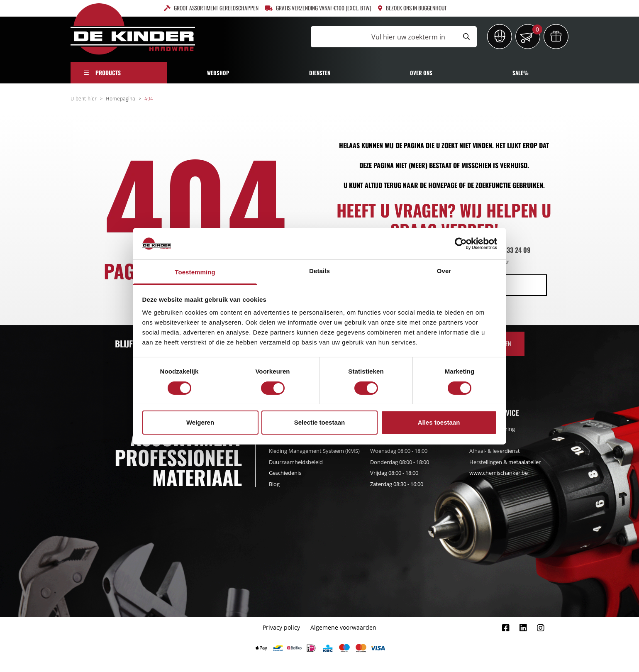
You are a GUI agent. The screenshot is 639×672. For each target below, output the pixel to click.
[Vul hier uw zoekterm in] (383, 37)
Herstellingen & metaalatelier (505, 462)
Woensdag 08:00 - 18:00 (399, 451)
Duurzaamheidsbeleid (296, 462)
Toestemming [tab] (195, 272)
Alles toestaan (439, 422)
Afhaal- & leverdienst (495, 451)
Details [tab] (319, 271)
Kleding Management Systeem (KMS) (314, 451)
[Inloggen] (500, 37)
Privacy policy (281, 627)
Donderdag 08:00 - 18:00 (400, 462)
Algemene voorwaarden (343, 627)
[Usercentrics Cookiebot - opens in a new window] (461, 244)
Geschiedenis (285, 473)
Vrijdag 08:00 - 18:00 (394, 473)
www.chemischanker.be (499, 473)
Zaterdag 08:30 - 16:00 (397, 484)
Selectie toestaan (320, 422)
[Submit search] (466, 37)
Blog (274, 484)
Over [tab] (444, 271)
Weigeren (200, 422)
